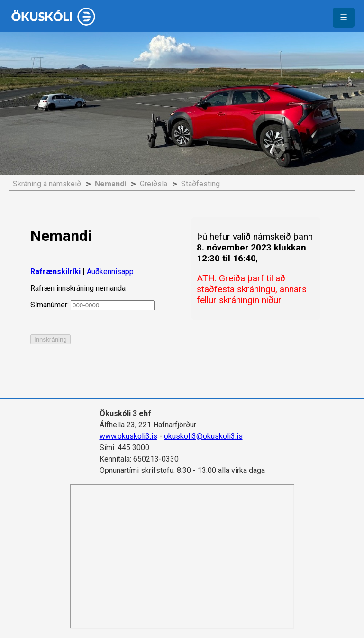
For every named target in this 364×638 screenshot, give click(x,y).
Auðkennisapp (110, 272)
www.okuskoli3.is (128, 436)
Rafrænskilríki (55, 272)
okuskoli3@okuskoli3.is (203, 436)
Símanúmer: (92, 305)
